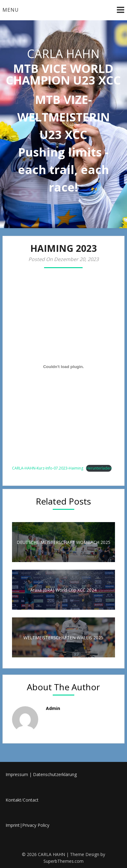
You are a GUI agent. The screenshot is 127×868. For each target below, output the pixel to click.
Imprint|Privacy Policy (27, 825)
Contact (31, 800)
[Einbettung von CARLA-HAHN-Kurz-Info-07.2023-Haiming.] (63, 367)
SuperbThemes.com (63, 861)
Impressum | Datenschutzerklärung (41, 774)
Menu (11, 10)
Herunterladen (99, 468)
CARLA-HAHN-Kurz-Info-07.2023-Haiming (48, 468)
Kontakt (13, 800)
